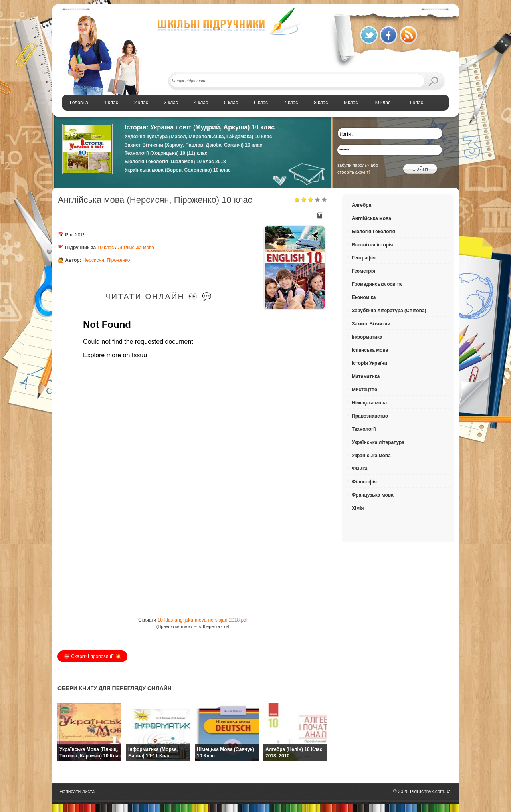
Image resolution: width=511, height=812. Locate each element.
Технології (364, 429)
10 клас (106, 248)
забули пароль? (353, 165)
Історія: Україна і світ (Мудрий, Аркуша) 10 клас (200, 127)
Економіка (364, 297)
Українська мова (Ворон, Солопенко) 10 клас (178, 170)
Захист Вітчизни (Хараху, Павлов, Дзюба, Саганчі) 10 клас (193, 145)
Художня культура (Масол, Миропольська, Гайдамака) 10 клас (198, 137)
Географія (364, 258)
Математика (366, 376)
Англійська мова (136, 248)
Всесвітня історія (372, 245)
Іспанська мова (370, 350)
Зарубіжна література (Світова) (389, 311)
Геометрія (363, 271)
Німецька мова (369, 403)
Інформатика (367, 337)
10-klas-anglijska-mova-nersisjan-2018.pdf (203, 620)
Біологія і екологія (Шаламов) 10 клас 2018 (175, 162)
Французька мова (373, 495)
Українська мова (371, 456)
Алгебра (361, 205)
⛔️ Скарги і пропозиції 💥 (92, 656)
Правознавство (370, 416)
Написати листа (77, 792)
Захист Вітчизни (371, 324)
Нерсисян (93, 260)
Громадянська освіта (377, 284)
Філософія (364, 482)
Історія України (369, 363)
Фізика (360, 469)
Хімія (358, 508)
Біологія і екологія (373, 232)
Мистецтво (364, 390)
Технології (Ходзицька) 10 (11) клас (166, 153)
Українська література (378, 442)
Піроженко (118, 260)
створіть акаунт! (354, 172)
